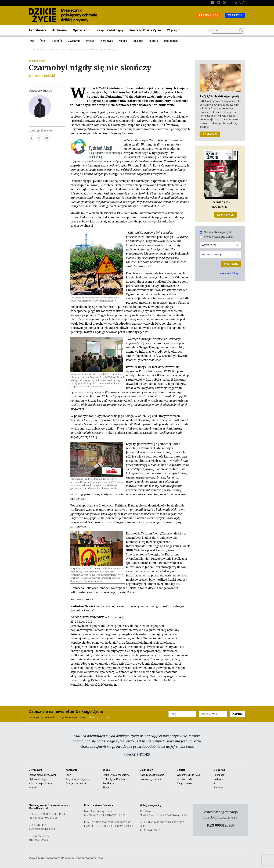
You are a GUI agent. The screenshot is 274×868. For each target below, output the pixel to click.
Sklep (106, 788)
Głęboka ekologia (38, 779)
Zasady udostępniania (152, 775)
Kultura (123, 41)
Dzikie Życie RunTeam (115, 779)
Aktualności (37, 30)
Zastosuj (231, 264)
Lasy (68, 775)
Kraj (32, 41)
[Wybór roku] (220, 245)
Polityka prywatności (151, 779)
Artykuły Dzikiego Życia (218, 237)
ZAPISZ (238, 714)
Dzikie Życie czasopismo (116, 775)
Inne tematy (171, 41)
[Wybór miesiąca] (220, 254)
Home (43, 50)
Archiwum (60, 30)
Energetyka (106, 41)
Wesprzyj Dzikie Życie (145, 30)
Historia (154, 41)
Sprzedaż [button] (80, 30)
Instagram (220, 779)
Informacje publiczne (40, 783)
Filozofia (57, 41)
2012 (63, 50)
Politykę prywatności (97, 717)
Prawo (90, 41)
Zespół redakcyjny (110, 30)
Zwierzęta (74, 41)
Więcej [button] (172, 30)
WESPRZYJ (235, 15)
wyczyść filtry (229, 273)
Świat (43, 41)
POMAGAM (210, 134)
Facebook (219, 775)
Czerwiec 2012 (75, 50)
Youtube (219, 788)
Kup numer (226, 215)
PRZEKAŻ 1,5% (209, 15)
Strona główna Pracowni (42, 775)
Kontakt (33, 788)
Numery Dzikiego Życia (218, 232)
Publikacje (108, 783)
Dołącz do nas (185, 783)
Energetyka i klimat (76, 783)
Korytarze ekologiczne (78, 779)
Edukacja (138, 41)
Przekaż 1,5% (184, 779)
